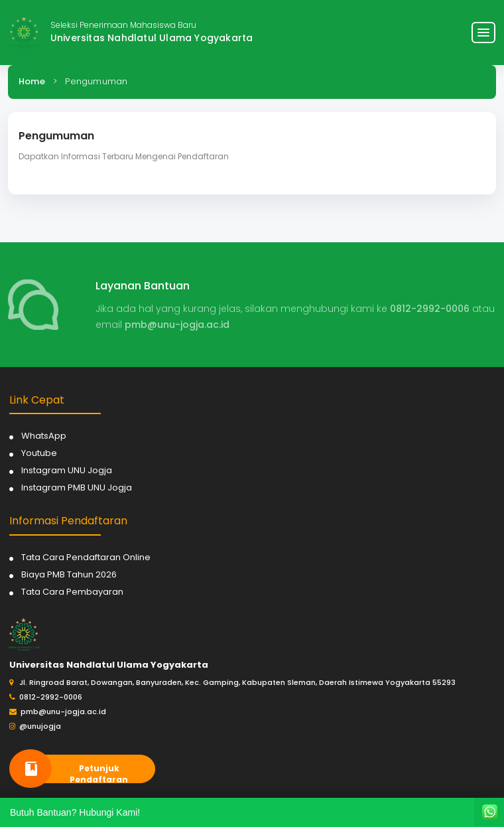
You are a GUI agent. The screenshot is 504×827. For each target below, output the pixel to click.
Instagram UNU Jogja (67, 470)
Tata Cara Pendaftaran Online (86, 557)
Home (32, 81)
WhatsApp (44, 436)
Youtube (39, 453)
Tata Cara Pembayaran (72, 592)
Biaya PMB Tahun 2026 (69, 574)
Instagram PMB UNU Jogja (77, 488)
